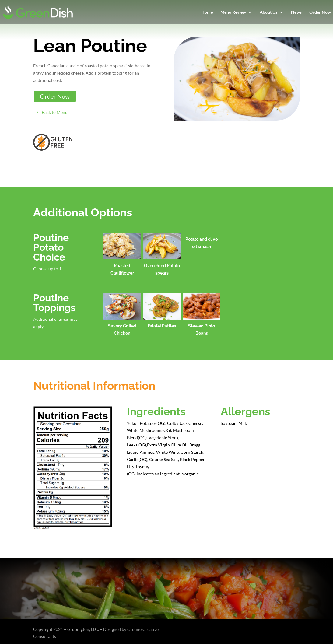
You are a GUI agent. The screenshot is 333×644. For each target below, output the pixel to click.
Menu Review (233, 12)
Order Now (320, 12)
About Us (268, 12)
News (296, 12)
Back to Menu (55, 112)
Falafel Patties (162, 326)
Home (207, 12)
